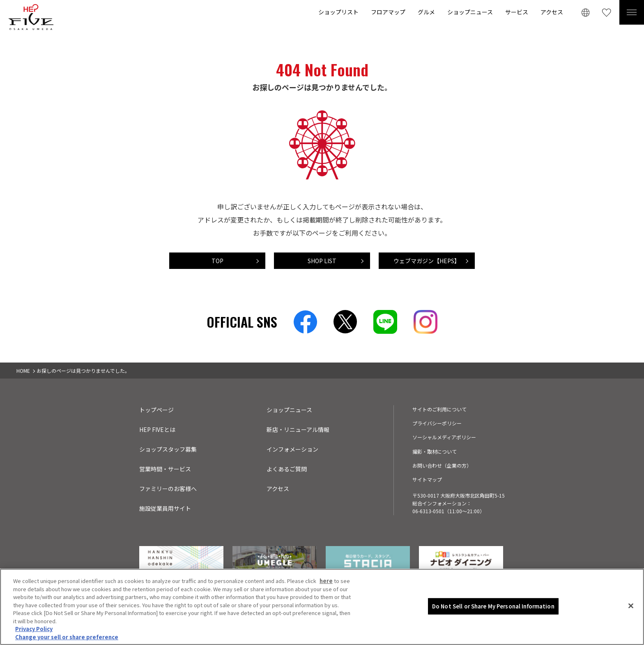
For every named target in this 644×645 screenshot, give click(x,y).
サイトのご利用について (439, 409)
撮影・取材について (435, 451)
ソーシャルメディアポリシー (444, 437)
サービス (517, 12)
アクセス (552, 12)
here (326, 582)
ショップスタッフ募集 (168, 449)
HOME (23, 371)
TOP (217, 261)
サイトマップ (427, 479)
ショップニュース (470, 12)
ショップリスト (338, 12)
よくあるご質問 (287, 469)
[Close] (631, 608)
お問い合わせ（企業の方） (442, 465)
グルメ (426, 12)
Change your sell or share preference (67, 639)
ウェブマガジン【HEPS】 (427, 261)
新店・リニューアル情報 (298, 429)
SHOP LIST (322, 261)
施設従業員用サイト (165, 508)
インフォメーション (292, 449)
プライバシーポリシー (437, 423)
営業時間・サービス (165, 469)
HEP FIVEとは (157, 429)
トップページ (156, 410)
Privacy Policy (34, 630)
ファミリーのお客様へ (168, 489)
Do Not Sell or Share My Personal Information (493, 608)
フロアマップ (388, 12)
